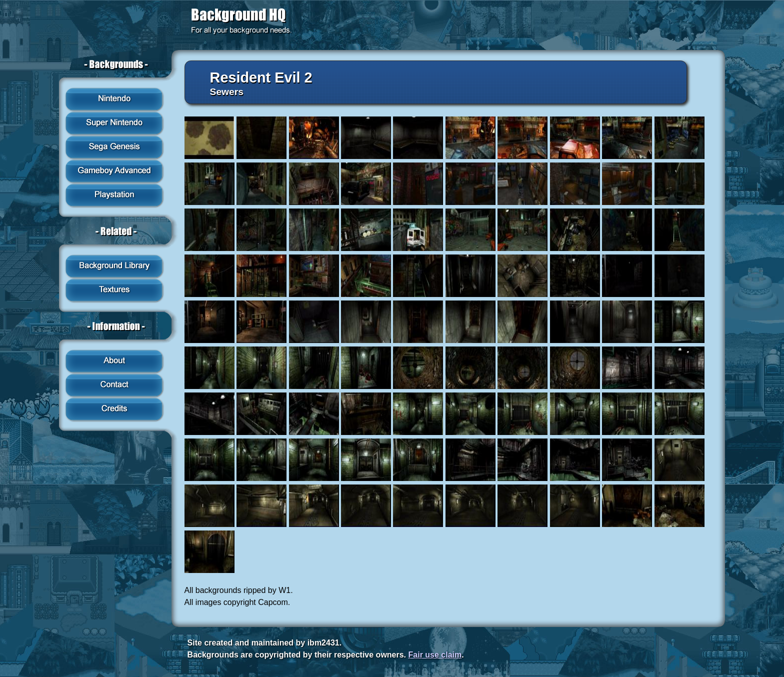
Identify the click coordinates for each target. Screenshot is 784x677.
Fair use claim (435, 655)
